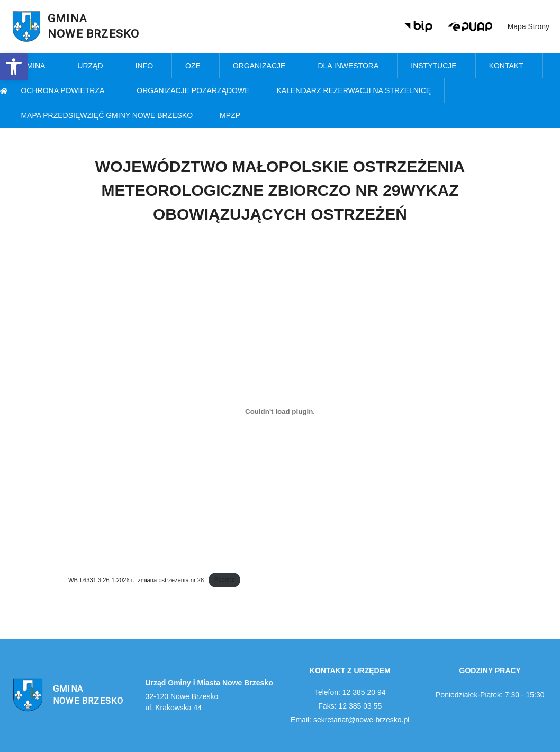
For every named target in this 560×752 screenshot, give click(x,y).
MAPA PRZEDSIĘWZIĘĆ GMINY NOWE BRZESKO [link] (107, 115)
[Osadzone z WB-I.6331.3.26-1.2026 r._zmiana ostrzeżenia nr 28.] (280, 411)
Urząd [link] (93, 66)
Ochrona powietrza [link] (65, 91)
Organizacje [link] (262, 66)
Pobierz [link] (224, 579)
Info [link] (147, 66)
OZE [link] (196, 66)
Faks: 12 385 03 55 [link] (350, 706)
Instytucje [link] (436, 66)
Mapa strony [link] (529, 26)
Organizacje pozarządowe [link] (193, 90)
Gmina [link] (35, 66)
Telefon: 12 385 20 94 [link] (350, 692)
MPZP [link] (233, 116)
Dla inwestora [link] (351, 66)
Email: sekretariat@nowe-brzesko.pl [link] (350, 720)
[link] (14, 67)
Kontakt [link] (509, 66)
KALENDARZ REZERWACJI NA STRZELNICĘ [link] (354, 90)
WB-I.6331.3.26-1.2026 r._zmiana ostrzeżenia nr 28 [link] (136, 579)
